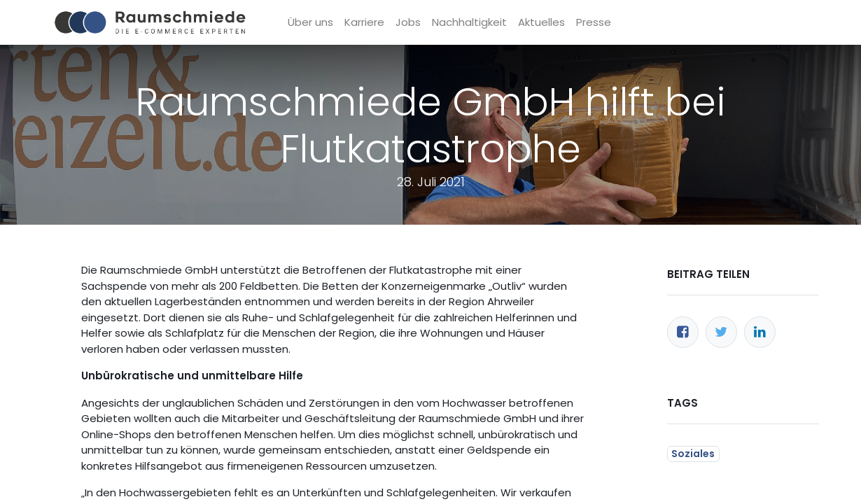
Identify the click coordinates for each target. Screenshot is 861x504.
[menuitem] (313, 23)
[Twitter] (721, 332)
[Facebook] (683, 332)
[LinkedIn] (760, 332)
